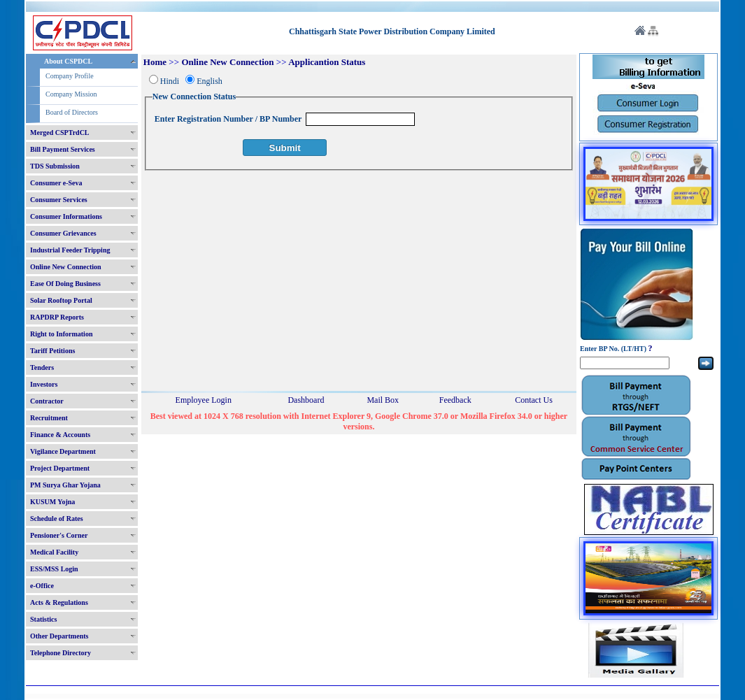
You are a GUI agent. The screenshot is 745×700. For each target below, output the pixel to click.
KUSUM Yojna (52, 502)
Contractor (47, 401)
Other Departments (59, 636)
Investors (44, 384)
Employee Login (204, 400)
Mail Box (383, 400)
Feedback (455, 400)
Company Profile (70, 76)
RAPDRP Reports (57, 317)
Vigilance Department (63, 451)
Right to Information (61, 334)
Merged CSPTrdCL (60, 133)
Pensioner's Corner (59, 535)
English (210, 81)
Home (155, 62)
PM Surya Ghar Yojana (65, 485)
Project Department (60, 468)
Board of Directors (72, 112)
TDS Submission (55, 166)
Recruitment (49, 418)
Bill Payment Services (63, 149)
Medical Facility (54, 552)
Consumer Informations (66, 216)
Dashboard (306, 400)
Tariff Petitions (52, 351)
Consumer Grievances (63, 233)
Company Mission (71, 94)
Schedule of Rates (57, 519)
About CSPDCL (68, 61)
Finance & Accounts (60, 435)
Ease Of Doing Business (65, 284)
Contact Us (534, 400)
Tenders (42, 367)
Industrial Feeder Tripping (70, 250)
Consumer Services (59, 200)
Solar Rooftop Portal (61, 300)
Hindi (170, 81)
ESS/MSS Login (54, 569)
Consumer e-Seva (56, 183)
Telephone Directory (61, 653)
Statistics (43, 619)
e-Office (42, 586)
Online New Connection (66, 267)
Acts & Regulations (59, 602)
